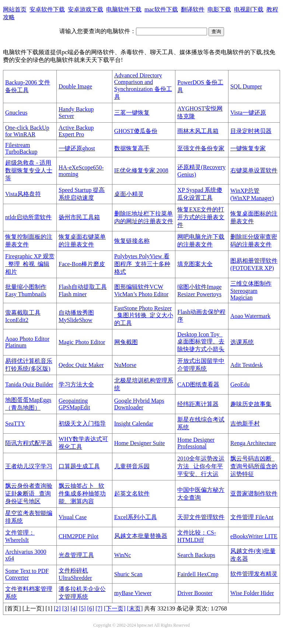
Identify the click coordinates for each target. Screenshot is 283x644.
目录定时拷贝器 (251, 131)
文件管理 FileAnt (252, 517)
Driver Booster (195, 593)
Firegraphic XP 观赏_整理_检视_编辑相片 (30, 264)
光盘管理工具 (76, 555)
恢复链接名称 (132, 241)
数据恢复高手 (132, 148)
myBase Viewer (133, 593)
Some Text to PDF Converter (27, 574)
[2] (57, 608)
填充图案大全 (195, 264)
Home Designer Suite (140, 443)
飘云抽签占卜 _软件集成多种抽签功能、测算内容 (82, 493)
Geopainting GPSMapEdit (74, 404)
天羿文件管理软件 (201, 517)
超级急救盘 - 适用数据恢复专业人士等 (29, 170)
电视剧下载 (249, 9)
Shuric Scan (128, 574)
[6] (91, 608)
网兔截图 (126, 342)
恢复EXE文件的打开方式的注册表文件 (201, 217)
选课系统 (242, 342)
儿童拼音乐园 (132, 466)
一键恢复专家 (248, 148)
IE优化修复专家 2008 (141, 170)
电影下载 (219, 9)
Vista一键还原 (248, 113)
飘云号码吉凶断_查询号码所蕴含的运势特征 (254, 466)
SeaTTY (15, 423)
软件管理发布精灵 (254, 574)
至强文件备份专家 (201, 148)
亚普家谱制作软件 (254, 493)
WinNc (123, 555)
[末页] (135, 608)
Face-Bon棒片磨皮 (82, 264)
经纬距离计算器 (198, 404)
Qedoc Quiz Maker (81, 365)
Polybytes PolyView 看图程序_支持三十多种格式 (142, 264)
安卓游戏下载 (85, 9)
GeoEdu (240, 384)
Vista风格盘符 (23, 194)
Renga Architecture (253, 443)
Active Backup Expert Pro (76, 131)
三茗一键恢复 (132, 113)
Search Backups (196, 555)
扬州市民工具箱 (79, 217)
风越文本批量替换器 (141, 536)
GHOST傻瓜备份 (136, 131)
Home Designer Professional (196, 443)
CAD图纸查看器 (198, 384)
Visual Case (73, 517)
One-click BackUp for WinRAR (27, 131)
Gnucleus (16, 113)
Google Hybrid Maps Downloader (139, 404)
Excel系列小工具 (136, 517)
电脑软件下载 (124, 9)
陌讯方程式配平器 (29, 443)
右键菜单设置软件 (254, 170)
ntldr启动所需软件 (28, 217)
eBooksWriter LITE (254, 536)
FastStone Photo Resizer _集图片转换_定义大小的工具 (144, 316)
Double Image (75, 86)
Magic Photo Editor (82, 342)
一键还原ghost (77, 148)
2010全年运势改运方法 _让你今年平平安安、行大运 (201, 466)
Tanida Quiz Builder (29, 384)
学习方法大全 (76, 384)
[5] (82, 608)
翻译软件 (193, 9)
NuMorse (125, 365)
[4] (74, 608)
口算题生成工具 (79, 466)
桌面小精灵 (129, 194)
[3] (66, 608)
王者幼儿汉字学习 (29, 466)
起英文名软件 (132, 493)
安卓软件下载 (47, 9)
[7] (99, 608)
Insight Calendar (134, 423)
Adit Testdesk (247, 365)
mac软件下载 (161, 9)
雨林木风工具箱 (198, 131)
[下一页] (115, 608)
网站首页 (15, 9)
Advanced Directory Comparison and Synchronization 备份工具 (143, 86)
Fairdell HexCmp (198, 574)
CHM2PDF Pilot (78, 536)
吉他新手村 (245, 423)
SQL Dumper (246, 86)
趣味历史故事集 (251, 404)
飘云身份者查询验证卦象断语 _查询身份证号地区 (29, 493)
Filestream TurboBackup (21, 148)
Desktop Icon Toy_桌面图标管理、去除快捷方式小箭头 (201, 342)
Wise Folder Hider (252, 593)
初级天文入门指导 (82, 423)
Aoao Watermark (250, 316)
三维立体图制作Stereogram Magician (251, 290)
